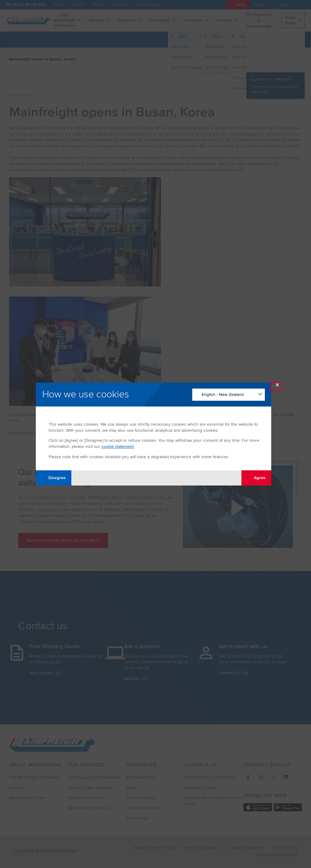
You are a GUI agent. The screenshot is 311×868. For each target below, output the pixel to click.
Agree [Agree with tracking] (256, 478)
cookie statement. (118, 446)
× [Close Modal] (277, 386)
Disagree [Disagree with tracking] (53, 478)
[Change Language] (229, 395)
